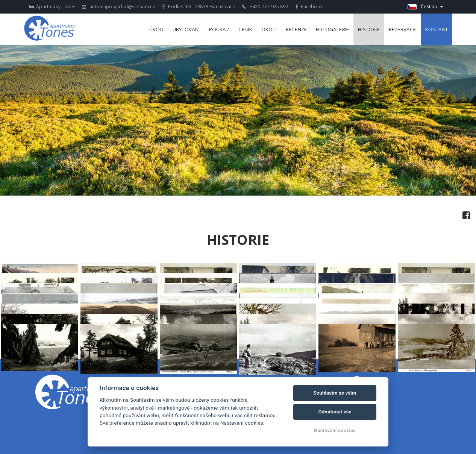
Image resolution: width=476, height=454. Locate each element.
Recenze (296, 29)
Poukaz (219, 29)
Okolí (269, 29)
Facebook (309, 7)
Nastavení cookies (335, 430)
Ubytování (186, 29)
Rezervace (402, 29)
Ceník (245, 29)
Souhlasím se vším (335, 393)
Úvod (156, 29)
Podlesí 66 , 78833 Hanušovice (199, 7)
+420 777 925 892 (265, 7)
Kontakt (437, 29)
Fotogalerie (332, 29)
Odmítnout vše (335, 412)
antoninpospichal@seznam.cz (118, 7)
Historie (369, 29)
